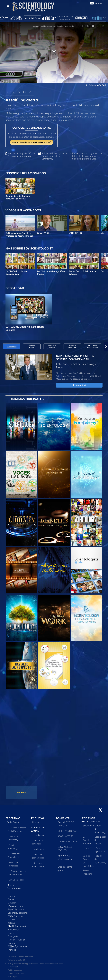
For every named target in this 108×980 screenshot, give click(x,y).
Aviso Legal (12, 976)
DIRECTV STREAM (67, 831)
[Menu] (8, 6)
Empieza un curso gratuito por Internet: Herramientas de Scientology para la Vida (87, 156)
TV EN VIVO (37, 818)
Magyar (12, 919)
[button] (106, 346)
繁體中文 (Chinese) (17, 946)
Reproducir (79, 385)
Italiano (11, 923)
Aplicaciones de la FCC (17, 960)
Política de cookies (15, 970)
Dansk (11, 899)
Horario (36, 822)
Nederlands (13, 930)
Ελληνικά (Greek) (17, 906)
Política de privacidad (16, 973)
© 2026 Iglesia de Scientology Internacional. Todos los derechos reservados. (34, 964)
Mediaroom (39, 849)
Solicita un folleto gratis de (54, 156)
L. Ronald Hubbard (87, 840)
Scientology (89, 826)
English (11, 896)
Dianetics (87, 848)
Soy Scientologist (17, 880)
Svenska (12, 943)
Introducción (39, 835)
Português (13, 936)
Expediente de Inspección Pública (20, 957)
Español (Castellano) (18, 913)
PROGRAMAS (13, 818)
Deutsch (12, 903)
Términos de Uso (14, 967)
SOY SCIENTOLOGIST (20, 92)
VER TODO (22, 792)
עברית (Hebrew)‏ (16, 916)
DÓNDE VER (63, 818)
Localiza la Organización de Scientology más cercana (22, 155)
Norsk (11, 933)
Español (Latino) (16, 909)
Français (12, 950)
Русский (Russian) (17, 940)
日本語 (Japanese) (17, 926)
